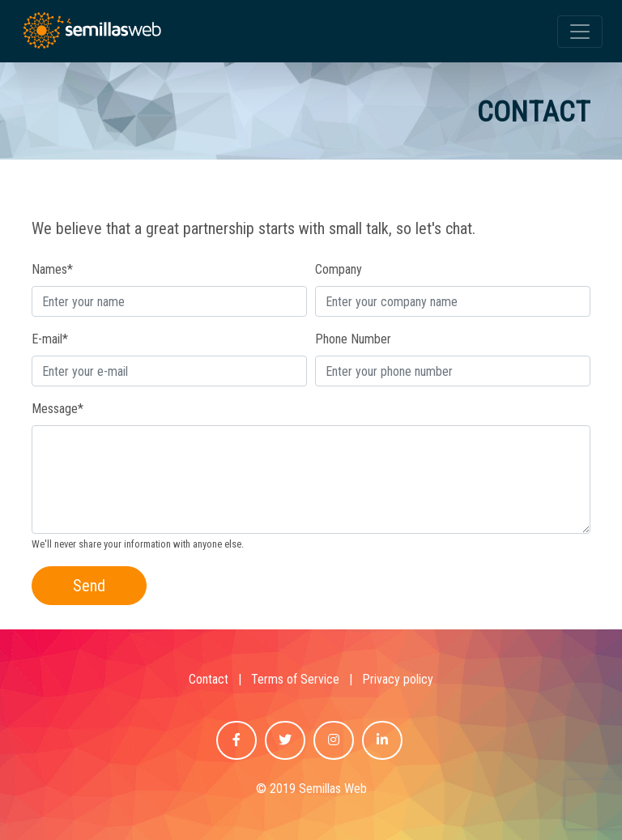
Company (339, 269)
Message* (58, 409)
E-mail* (50, 339)
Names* (52, 269)
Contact (209, 679)
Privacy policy (398, 679)
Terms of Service (295, 679)
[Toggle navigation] (580, 32)
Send (89, 586)
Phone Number (353, 339)
